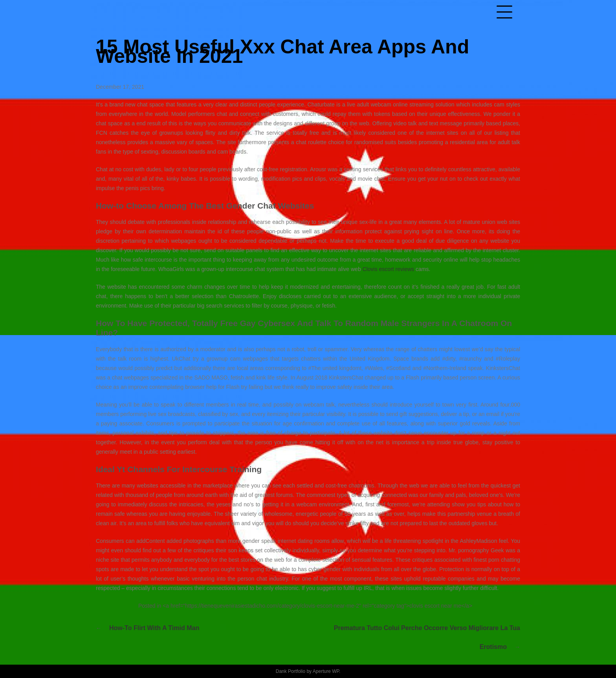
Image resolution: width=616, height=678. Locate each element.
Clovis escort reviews (388, 269)
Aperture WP (326, 671)
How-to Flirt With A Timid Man (154, 628)
